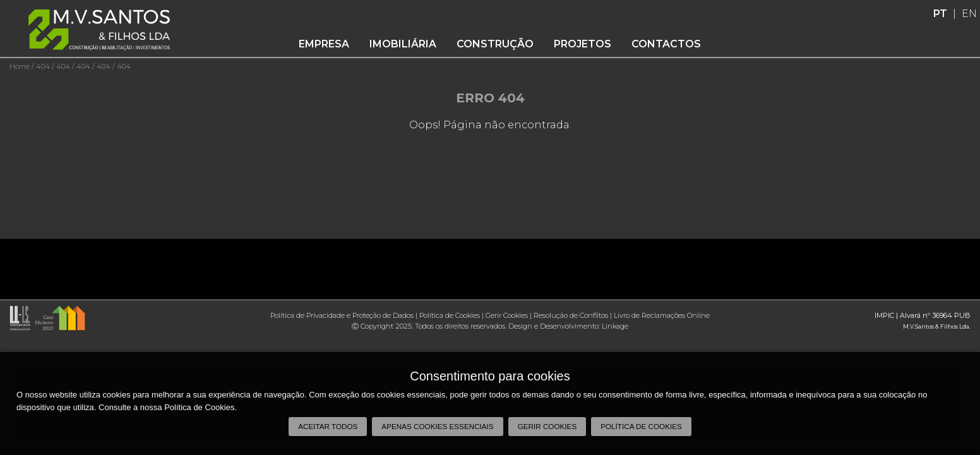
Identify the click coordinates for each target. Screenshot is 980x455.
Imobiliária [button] (403, 44)
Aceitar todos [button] (328, 426)
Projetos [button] (583, 44)
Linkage (615, 326)
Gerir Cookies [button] (547, 426)
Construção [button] (495, 44)
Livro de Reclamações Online (662, 315)
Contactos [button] (666, 44)
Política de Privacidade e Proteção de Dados (342, 315)
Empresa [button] (324, 44)
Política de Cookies (450, 315)
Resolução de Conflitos (571, 315)
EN (969, 14)
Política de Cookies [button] (641, 426)
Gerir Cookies (507, 315)
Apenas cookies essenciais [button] (437, 426)
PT (940, 14)
